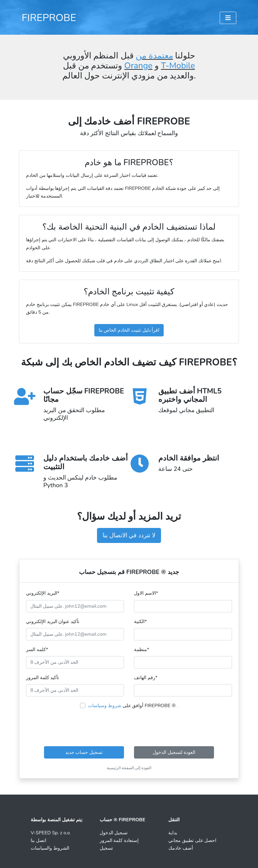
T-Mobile (178, 66)
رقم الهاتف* (146, 677)
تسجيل (106, 848)
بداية (173, 833)
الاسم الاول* (146, 593)
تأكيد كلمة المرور (42, 677)
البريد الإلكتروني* (43, 593)
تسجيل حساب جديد (84, 752)
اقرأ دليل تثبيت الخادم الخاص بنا (129, 330)
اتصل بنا (38, 840)
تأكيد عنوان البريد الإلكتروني (53, 621)
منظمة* (141, 649)
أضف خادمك (181, 848)
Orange (138, 66)
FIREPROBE (49, 18)
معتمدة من (154, 56)
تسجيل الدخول (114, 833)
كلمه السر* (37, 649)
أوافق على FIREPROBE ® (133, 705)
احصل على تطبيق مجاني (192, 840)
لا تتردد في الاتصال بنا (129, 535)
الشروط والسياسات (50, 848)
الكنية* (140, 621)
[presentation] (129, 728)
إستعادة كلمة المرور (119, 840)
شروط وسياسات (105, 705)
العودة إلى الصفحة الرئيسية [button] (129, 768)
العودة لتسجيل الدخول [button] (174, 752)
